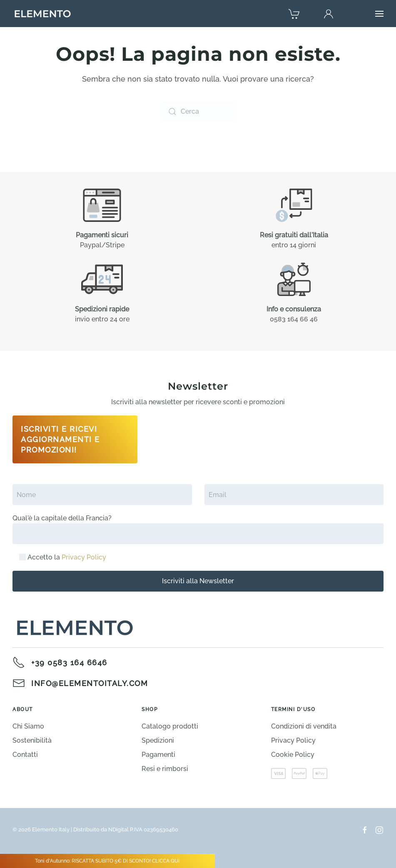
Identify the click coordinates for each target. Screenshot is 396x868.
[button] (379, 14)
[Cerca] (198, 112)
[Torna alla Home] (43, 14)
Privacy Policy (84, 557)
